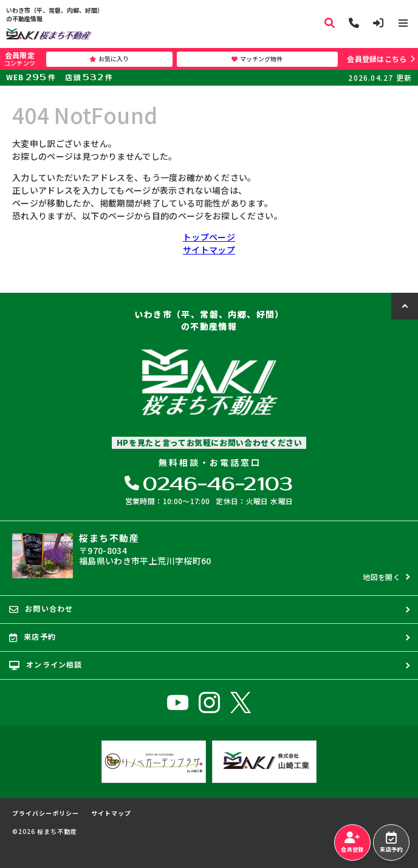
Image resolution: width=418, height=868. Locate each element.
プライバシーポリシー (46, 813)
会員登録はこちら (377, 59)
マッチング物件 (257, 59)
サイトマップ (209, 250)
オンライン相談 (46, 665)
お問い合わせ (41, 609)
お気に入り (109, 59)
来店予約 (391, 842)
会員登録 (352, 842)
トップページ (209, 237)
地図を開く (382, 577)
